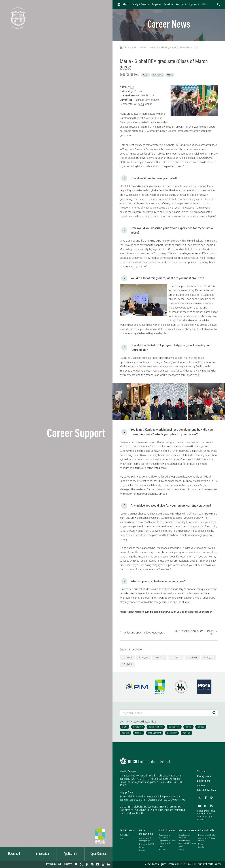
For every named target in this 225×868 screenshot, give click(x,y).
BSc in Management (146, 832)
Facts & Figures (159, 864)
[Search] (214, 713)
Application (70, 854)
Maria (131, 87)
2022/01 (176, 657)
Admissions (181, 5)
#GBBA (146, 75)
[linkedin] (109, 864)
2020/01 (209, 657)
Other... (206, 5)
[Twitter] (81, 864)
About (126, 5)
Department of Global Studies (207, 839)
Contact (201, 785)
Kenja (141, 104)
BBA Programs (127, 830)
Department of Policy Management (167, 841)
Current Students (205, 864)
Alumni (218, 864)
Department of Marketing (184, 836)
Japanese (68, 864)
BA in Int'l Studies (207, 830)
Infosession (42, 854)
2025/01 (127, 657)
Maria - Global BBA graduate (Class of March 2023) (174, 47)
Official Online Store (207, 790)
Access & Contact (53, 864)
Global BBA (124, 835)
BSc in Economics (168, 830)
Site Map (202, 771)
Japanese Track (175, 864)
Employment (203, 781)
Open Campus (99, 854)
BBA (121, 838)
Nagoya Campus (128, 792)
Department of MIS (147, 844)
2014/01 (127, 664)
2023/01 (160, 657)
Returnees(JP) (190, 864)
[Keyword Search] (165, 713)
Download (14, 854)
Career (133, 47)
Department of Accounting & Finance (187, 841)
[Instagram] (103, 864)
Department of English (207, 835)
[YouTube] (98, 864)
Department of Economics (165, 836)
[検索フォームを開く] (219, 5)
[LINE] (92, 864)
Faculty (142, 850)
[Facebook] (87, 864)
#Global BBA (158, 75)
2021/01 (192, 657)
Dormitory (168, 5)
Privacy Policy (204, 776)
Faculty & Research (140, 5)
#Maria (170, 75)
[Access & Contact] (76, 864)
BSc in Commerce (187, 830)
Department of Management (145, 839)
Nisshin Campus (128, 771)
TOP (123, 47)
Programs (156, 5)
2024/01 (143, 657)
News (143, 47)
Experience (194, 5)
